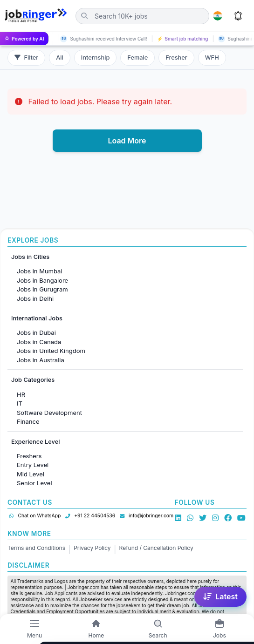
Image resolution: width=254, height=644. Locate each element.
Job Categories (33, 380)
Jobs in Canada (39, 342)
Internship (95, 58)
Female (137, 58)
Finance (28, 421)
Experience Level (35, 442)
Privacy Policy (92, 548)
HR (21, 394)
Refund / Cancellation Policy (156, 548)
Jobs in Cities (30, 257)
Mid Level (31, 474)
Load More (127, 141)
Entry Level (33, 465)
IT (20, 403)
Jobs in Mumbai (40, 271)
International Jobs (37, 318)
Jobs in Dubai (36, 332)
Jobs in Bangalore (42, 280)
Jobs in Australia (41, 360)
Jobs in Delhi (35, 298)
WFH (212, 58)
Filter (26, 58)
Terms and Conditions (36, 548)
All (60, 58)
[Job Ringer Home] (36, 16)
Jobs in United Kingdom (51, 351)
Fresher (176, 58)
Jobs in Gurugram (42, 289)
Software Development (49, 413)
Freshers (29, 456)
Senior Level (34, 483)
